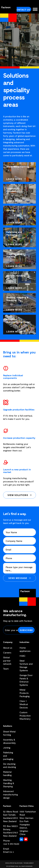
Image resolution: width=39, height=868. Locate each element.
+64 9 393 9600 (11, 844)
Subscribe (26, 630)
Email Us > (9, 852)
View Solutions (18, 495)
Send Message (18, 578)
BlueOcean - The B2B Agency (24, 863)
